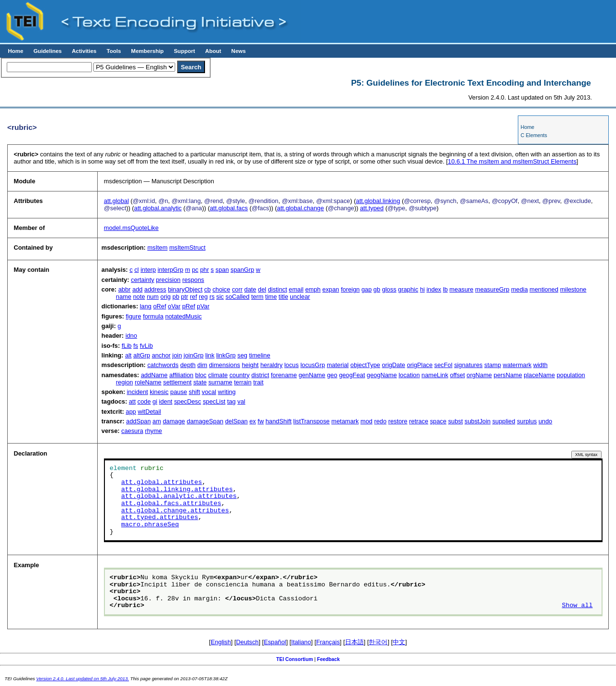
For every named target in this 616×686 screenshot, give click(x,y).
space (438, 421)
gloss (389, 289)
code (144, 401)
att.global (116, 201)
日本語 (354, 642)
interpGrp (171, 270)
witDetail (149, 412)
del (262, 289)
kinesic (159, 392)
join (177, 355)
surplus (527, 421)
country (240, 375)
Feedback (328, 659)
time (271, 297)
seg (242, 355)
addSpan (138, 421)
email (296, 289)
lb (445, 289)
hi (423, 289)
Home (15, 51)
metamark (345, 421)
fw (261, 421)
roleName (148, 382)
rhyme (154, 431)
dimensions (225, 365)
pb (176, 297)
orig (165, 297)
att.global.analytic (158, 208)
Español (275, 642)
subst (456, 421)
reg (203, 297)
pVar (203, 306)
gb (377, 289)
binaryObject (185, 289)
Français (328, 642)
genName (312, 375)
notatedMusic (183, 316)
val (241, 401)
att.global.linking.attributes (177, 490)
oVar (174, 306)
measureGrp (492, 289)
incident (137, 392)
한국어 (378, 642)
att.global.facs (229, 208)
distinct (278, 289)
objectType (365, 365)
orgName (480, 375)
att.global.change (301, 208)
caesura (132, 431)
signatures (468, 365)
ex (253, 421)
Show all (577, 606)
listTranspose (311, 421)
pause (179, 392)
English (221, 642)
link (210, 355)
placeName (539, 375)
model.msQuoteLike (131, 228)
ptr (185, 297)
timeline (259, 355)
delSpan (237, 421)
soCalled (238, 297)
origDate (394, 365)
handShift (279, 421)
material (338, 365)
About (213, 51)
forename (284, 375)
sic (220, 297)
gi (155, 401)
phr (205, 270)
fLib (127, 346)
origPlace (419, 365)
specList (214, 401)
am (157, 421)
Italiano (301, 642)
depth (188, 365)
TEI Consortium (295, 659)
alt (128, 355)
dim (202, 365)
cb (207, 289)
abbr (125, 289)
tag (231, 401)
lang (145, 306)
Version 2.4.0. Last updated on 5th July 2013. (83, 679)
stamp (493, 365)
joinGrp (194, 355)
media (520, 289)
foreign (350, 289)
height (250, 365)
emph (313, 289)
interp (148, 270)
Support (184, 51)
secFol (443, 365)
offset (457, 375)
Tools (114, 51)
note (139, 297)
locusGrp (313, 365)
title (283, 297)
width (540, 365)
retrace (419, 421)
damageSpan (205, 421)
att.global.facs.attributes (171, 504)
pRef (189, 306)
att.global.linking (378, 201)
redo (380, 421)
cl (136, 270)
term (257, 297)
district (260, 375)
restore (398, 421)
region (125, 382)
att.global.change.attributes (175, 511)
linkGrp (226, 355)
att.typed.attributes (160, 518)
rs (212, 297)
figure (133, 316)
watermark (517, 365)
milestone (573, 289)
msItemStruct (187, 248)
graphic (408, 289)
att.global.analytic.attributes (179, 496)
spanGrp (242, 270)
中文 (399, 642)
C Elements (534, 135)
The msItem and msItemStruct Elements (512, 161)
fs (136, 346)
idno (131, 336)
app (131, 412)
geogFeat (352, 375)
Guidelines (47, 51)
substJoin (477, 421)
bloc (201, 375)
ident (166, 401)
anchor (161, 355)
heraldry (271, 365)
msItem (157, 248)
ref (194, 297)
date (250, 289)
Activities (84, 51)
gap (366, 289)
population (571, 375)
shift (194, 392)
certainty (142, 280)
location (409, 375)
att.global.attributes (162, 483)
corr (237, 289)
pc (195, 270)
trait (258, 382)
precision (168, 280)
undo (545, 421)
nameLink (435, 375)
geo (332, 375)
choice (221, 289)
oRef (160, 306)
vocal (209, 392)
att (132, 401)
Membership (147, 51)
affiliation (181, 375)
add (137, 289)
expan (331, 289)
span (222, 270)
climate (218, 375)
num (153, 297)
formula (153, 316)
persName (508, 375)
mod (366, 421)
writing (227, 392)
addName (154, 375)
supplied (504, 421)
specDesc (188, 401)
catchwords (163, 365)
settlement (177, 382)
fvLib (147, 346)
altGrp (142, 355)
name (124, 297)
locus (292, 365)
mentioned (544, 289)
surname (220, 382)
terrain (243, 382)
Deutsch (248, 642)
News (239, 51)
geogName (382, 375)
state (200, 382)
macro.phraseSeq (150, 525)
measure (462, 289)
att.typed (372, 208)
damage (174, 421)
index (434, 289)
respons (193, 280)
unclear (300, 297)
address (155, 289)
